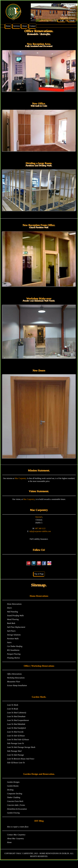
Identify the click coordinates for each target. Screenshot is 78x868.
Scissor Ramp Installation (17, 685)
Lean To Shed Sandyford (16, 728)
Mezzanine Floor (14, 682)
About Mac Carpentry (15, 839)
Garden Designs (13, 782)
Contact (33, 26)
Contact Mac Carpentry (16, 835)
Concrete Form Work (15, 801)
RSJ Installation (13, 650)
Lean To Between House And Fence (21, 759)
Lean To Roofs (13, 709)
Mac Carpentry (21, 478)
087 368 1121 (40, 528)
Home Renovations (14, 604)
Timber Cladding (14, 797)
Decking (10, 790)
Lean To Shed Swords (15, 732)
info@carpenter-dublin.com (40, 531)
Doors (9, 608)
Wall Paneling (13, 612)
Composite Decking (15, 794)
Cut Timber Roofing (15, 646)
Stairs (9, 642)
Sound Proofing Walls (15, 616)
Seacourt (39, 517)
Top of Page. (39, 574)
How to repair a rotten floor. (18, 827)
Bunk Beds (11, 623)
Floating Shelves (13, 658)
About (24, 26)
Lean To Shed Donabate (16, 716)
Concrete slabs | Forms (16, 805)
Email (72, 21)
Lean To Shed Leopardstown (18, 720)
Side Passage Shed (14, 751)
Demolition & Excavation (17, 809)
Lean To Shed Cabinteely (17, 713)
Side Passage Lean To (15, 743)
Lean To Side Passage (15, 755)
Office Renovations (14, 674)
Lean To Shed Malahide (16, 724)
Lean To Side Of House (16, 736)
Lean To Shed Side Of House (18, 740)
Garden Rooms (13, 786)
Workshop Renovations (16, 678)
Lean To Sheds (13, 705)
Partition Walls (13, 639)
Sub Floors (11, 631)
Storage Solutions (14, 635)
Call (62, 21)
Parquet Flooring (14, 654)
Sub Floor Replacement (16, 627)
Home (8, 26)
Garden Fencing (13, 813)
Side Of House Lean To (16, 763)
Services (17, 26)
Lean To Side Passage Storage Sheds (21, 747)
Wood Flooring (13, 619)
